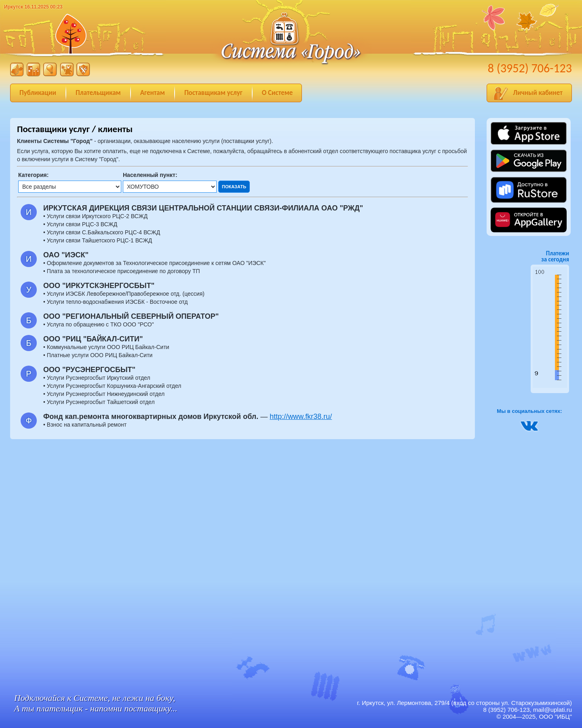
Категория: (33, 175)
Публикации (38, 93)
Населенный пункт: (150, 175)
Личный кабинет (538, 93)
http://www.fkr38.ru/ (301, 417)
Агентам (153, 93)
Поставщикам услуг (213, 93)
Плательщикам (98, 93)
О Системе (277, 93)
